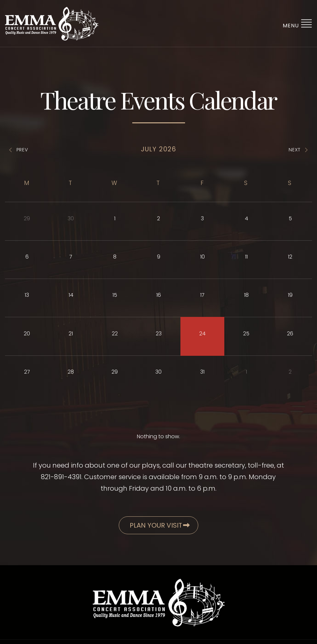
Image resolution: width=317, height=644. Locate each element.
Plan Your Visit (160, 525)
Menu (297, 23)
